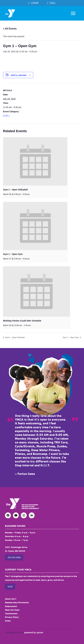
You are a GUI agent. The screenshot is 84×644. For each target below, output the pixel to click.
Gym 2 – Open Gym (71, 337)
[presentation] (35, 161)
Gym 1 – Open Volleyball (15, 190)
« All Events (10, 29)
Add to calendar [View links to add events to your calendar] (19, 75)
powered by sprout (34, 633)
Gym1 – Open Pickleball (15, 337)
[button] (73, 13)
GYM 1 (6, 116)
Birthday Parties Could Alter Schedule (22, 321)
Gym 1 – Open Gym (13, 254)
